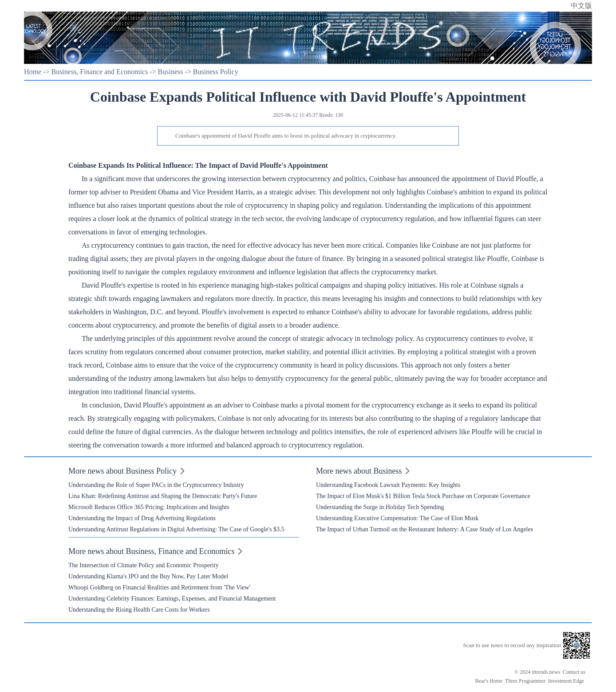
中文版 (581, 6)
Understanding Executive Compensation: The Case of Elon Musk (397, 518)
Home (33, 72)
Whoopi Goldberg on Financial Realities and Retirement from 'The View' (159, 587)
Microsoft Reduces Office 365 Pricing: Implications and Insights (149, 507)
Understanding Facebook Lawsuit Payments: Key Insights (388, 485)
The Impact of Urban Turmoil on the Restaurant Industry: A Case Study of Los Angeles (424, 529)
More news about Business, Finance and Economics (151, 551)
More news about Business (359, 471)
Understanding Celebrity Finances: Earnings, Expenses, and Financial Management (172, 599)
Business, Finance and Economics (99, 72)
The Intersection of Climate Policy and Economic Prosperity (144, 565)
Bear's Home (489, 681)
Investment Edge (566, 681)
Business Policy (216, 72)
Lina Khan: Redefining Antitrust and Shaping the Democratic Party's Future (163, 496)
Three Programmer (525, 681)
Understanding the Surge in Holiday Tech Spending (380, 507)
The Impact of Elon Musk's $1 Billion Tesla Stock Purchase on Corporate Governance (423, 496)
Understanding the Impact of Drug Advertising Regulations (142, 518)
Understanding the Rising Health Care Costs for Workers (139, 610)
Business (171, 72)
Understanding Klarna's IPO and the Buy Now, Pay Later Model (148, 576)
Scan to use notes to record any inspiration (512, 645)
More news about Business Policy (122, 471)
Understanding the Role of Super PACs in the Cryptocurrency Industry (156, 485)
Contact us (574, 672)
